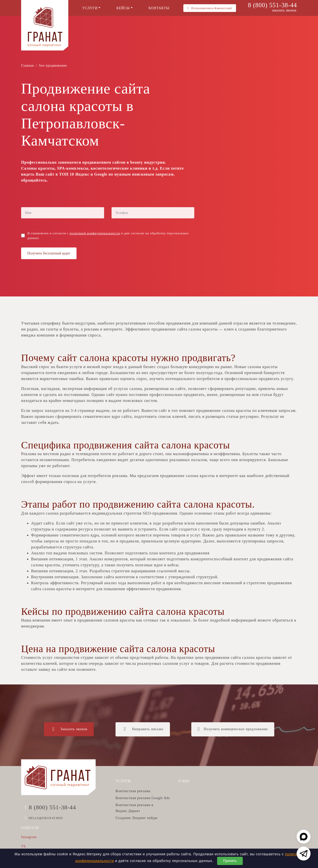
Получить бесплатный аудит (49, 253)
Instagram (29, 837)
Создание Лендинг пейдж (137, 818)
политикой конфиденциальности (95, 233)
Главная (27, 66)
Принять (230, 861)
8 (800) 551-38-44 (272, 5)
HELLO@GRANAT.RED (46, 818)
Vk (23, 846)
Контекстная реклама (133, 791)
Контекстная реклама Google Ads (143, 798)
